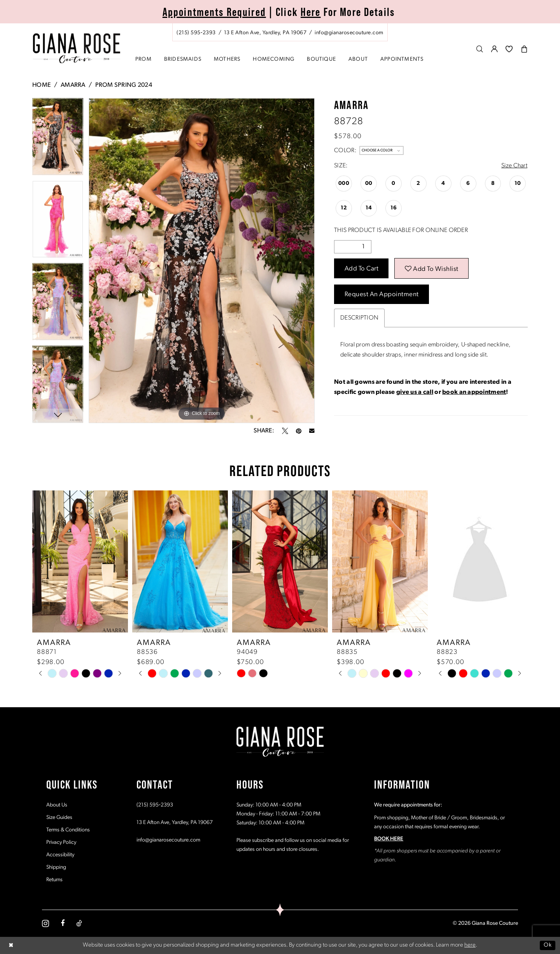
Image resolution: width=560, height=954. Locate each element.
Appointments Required (214, 12)
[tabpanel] (58, 139)
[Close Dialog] (11, 945)
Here (311, 12)
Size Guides (59, 818)
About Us (57, 805)
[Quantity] (353, 247)
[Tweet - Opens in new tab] (285, 431)
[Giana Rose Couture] (77, 48)
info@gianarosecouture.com (168, 840)
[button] (495, 49)
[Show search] (480, 49)
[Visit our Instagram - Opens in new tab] (45, 923)
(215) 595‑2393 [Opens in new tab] (155, 805)
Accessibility (60, 855)
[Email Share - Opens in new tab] (312, 431)
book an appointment (474, 392)
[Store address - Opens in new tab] (265, 33)
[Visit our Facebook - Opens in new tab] (63, 923)
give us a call (415, 392)
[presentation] (80, 561)
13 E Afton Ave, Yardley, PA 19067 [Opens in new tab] (175, 823)
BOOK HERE (389, 839)
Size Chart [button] (514, 166)
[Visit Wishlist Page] (509, 49)
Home (42, 85)
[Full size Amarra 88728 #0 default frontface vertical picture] (202, 261)
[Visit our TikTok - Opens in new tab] (79, 923)
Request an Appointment (382, 294)
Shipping (56, 867)
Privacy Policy (61, 842)
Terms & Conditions (68, 830)
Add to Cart (362, 269)
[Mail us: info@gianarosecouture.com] (349, 33)
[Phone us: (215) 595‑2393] (196, 33)
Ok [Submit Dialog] (548, 945)
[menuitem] (280, 32)
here (470, 945)
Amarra (73, 85)
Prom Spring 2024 (124, 85)
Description (359, 318)
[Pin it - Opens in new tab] (299, 431)
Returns (54, 880)
